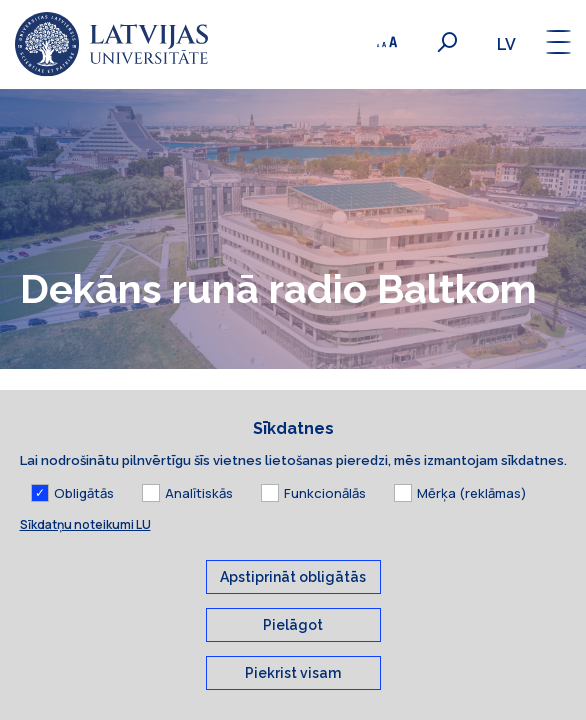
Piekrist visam (293, 698)
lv (506, 44)
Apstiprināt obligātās (293, 602)
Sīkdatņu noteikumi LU (85, 549)
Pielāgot (293, 650)
